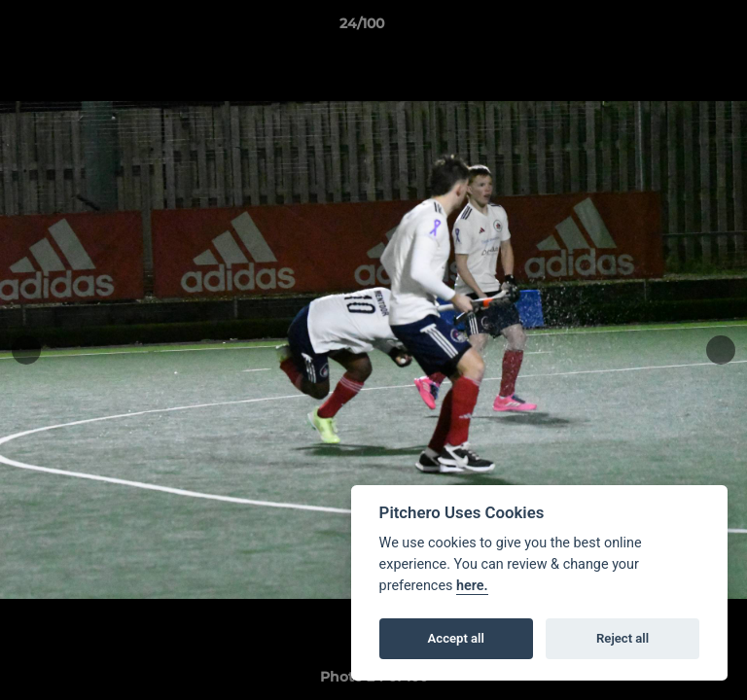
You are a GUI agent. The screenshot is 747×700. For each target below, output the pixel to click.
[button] (677, 28)
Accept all (456, 638)
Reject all (622, 638)
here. (472, 586)
